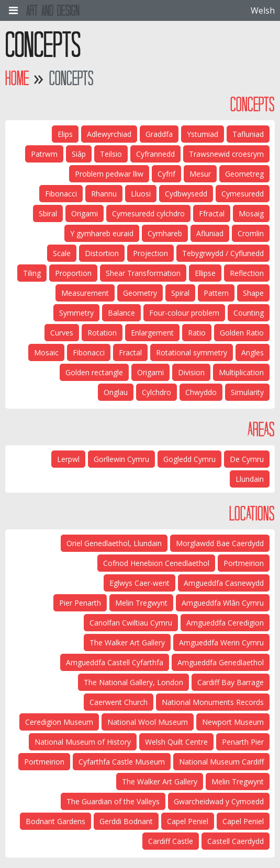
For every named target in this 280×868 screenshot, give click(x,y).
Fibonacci (61, 194)
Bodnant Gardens (55, 821)
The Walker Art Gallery (127, 643)
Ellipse (205, 273)
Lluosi (141, 194)
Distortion (102, 253)
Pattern (216, 293)
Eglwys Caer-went (139, 583)
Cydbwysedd (186, 194)
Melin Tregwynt (141, 603)
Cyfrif (166, 174)
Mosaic (46, 352)
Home (17, 78)
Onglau (116, 392)
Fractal (130, 352)
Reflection (247, 273)
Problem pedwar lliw (109, 174)
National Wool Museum (148, 722)
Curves (62, 333)
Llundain (250, 479)
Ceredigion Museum (59, 722)
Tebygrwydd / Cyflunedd (223, 253)
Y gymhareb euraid (102, 233)
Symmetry (76, 313)
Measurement (85, 293)
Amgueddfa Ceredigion (225, 623)
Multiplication (241, 372)
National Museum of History (83, 742)
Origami (85, 213)
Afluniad (210, 233)
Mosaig (251, 213)
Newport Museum (233, 722)
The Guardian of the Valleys (113, 801)
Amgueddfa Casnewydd (224, 583)
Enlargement (152, 333)
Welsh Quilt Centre (176, 742)
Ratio (197, 333)
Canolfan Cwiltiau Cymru (131, 623)
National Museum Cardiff (221, 762)
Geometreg (244, 174)
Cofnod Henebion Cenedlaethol (156, 563)
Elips (65, 134)
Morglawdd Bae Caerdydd (220, 543)
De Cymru (247, 459)
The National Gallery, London (133, 682)
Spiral (180, 293)
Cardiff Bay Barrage (231, 682)
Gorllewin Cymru (121, 459)
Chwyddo (201, 392)
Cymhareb (165, 233)
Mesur (200, 174)
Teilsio (111, 154)
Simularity (247, 392)
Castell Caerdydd (236, 841)
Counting (249, 313)
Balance (121, 313)
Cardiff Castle (171, 841)
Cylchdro (156, 392)
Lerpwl (68, 459)
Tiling (32, 273)
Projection (150, 253)
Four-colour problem (184, 313)
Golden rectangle (94, 372)
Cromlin (251, 233)
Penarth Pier (243, 742)
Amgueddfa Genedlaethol (221, 662)
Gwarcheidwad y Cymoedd (219, 801)
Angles (253, 352)
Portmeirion (244, 563)
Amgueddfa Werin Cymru (221, 643)
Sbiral (48, 213)
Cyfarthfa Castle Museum (122, 762)
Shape (253, 293)
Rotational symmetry (192, 352)
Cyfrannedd (155, 154)
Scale (62, 253)
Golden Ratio (242, 333)
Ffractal (212, 213)
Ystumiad (203, 134)
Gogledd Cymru (189, 459)
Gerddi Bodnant (126, 821)
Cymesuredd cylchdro (148, 213)
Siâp (79, 154)
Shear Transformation (143, 273)
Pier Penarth (80, 603)
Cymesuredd (243, 194)
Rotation (102, 333)
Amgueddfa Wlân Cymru (223, 603)
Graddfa (159, 134)
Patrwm (44, 154)
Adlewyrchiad (109, 134)
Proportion (73, 273)
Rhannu (104, 194)
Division (191, 372)
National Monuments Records (213, 702)
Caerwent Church (119, 702)
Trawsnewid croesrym (226, 154)
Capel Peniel (243, 821)
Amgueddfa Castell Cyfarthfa (115, 662)
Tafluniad (248, 134)
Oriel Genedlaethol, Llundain (114, 543)
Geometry (140, 293)
